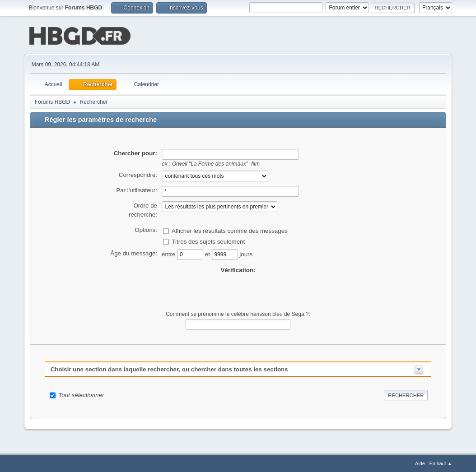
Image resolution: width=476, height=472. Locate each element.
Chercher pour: (135, 152)
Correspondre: (138, 174)
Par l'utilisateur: (137, 189)
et (208, 253)
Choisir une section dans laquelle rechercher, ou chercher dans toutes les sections (169, 368)
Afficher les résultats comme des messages (230, 229)
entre (169, 253)
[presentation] (238, 292)
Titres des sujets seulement (208, 240)
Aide (420, 463)
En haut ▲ (441, 463)
